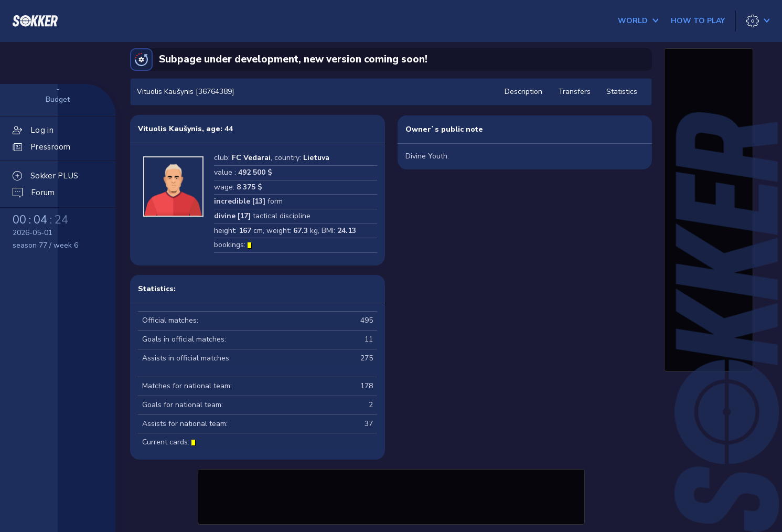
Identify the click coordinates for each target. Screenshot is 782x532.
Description (523, 92)
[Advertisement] (391, 495)
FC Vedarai (251, 158)
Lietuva (316, 158)
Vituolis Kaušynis (170, 129)
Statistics (622, 92)
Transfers (574, 92)
